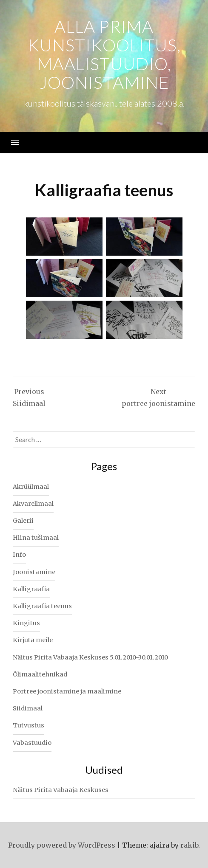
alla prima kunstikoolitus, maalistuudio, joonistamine (104, 54)
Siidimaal (28, 708)
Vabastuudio (32, 743)
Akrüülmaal (31, 487)
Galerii (23, 521)
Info (19, 555)
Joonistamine (34, 572)
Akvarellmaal (33, 504)
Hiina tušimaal (36, 538)
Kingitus (26, 623)
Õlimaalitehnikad (40, 674)
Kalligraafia (31, 589)
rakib (189, 845)
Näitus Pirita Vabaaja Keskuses (61, 790)
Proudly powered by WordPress (62, 845)
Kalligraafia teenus (42, 606)
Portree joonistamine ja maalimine (67, 691)
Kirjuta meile (33, 640)
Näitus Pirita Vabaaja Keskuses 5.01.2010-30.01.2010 (90, 657)
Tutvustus (28, 725)
